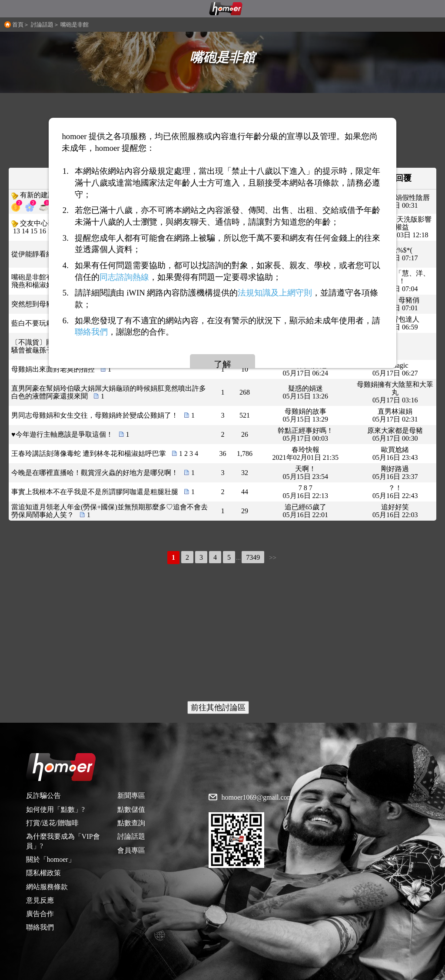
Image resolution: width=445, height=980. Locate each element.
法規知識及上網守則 (275, 293)
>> (273, 558)
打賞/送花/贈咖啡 (52, 823)
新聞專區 (131, 796)
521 (245, 415)
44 (245, 492)
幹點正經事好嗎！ (306, 430)
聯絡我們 (40, 927)
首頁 (18, 25)
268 (245, 392)
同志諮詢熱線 (124, 277)
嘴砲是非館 (75, 25)
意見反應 (40, 900)
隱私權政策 (43, 873)
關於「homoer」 (51, 859)
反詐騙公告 (43, 796)
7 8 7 (306, 488)
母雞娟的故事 (306, 411)
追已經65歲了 (306, 507)
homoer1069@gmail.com (257, 797)
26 (245, 434)
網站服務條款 (47, 887)
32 (245, 473)
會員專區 (131, 850)
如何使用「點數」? (55, 809)
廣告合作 (40, 914)
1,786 (245, 453)
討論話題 (42, 25)
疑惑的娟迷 (306, 388)
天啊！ (306, 469)
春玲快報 (306, 450)
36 (222, 453)
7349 (253, 557)
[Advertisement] (222, 634)
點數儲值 (131, 809)
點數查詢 (131, 823)
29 (245, 511)
